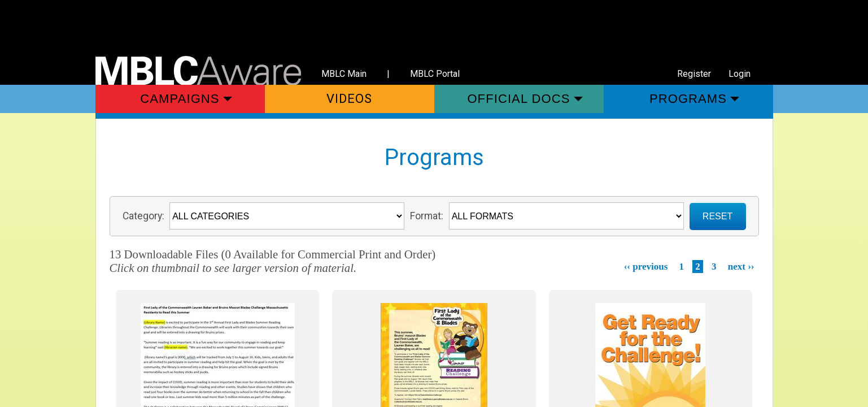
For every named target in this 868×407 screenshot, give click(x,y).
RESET (717, 216)
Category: (143, 216)
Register (694, 74)
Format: (427, 216)
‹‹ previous (646, 267)
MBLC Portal (435, 74)
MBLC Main (344, 74)
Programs (688, 99)
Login (740, 74)
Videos (350, 99)
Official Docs (518, 99)
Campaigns (180, 99)
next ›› (741, 267)
